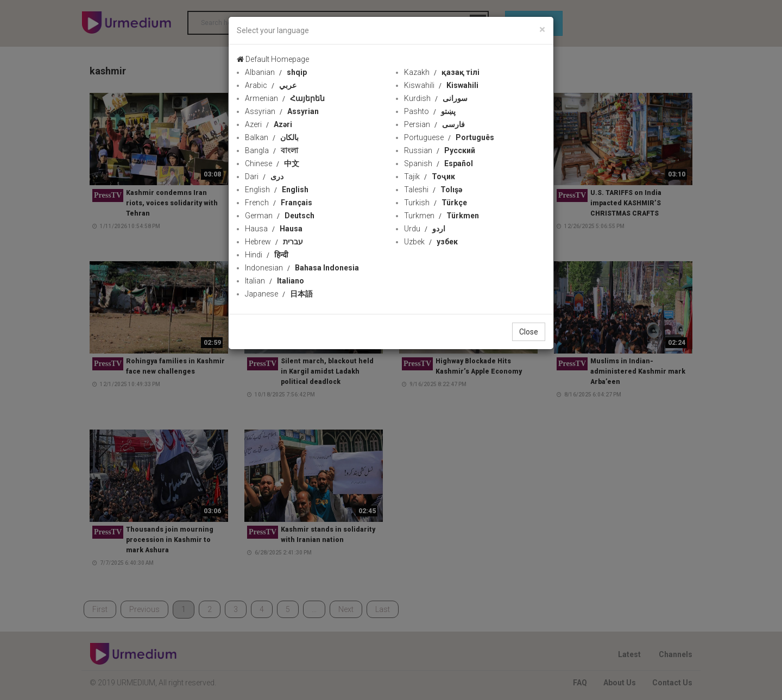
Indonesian (302, 268)
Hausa (274, 229)
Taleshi (433, 190)
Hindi (267, 255)
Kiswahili (441, 85)
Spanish (439, 163)
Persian (434, 124)
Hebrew (274, 242)
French (279, 203)
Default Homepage (273, 59)
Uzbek (431, 242)
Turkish (436, 203)
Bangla (272, 150)
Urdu (425, 229)
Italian (275, 281)
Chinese (272, 163)
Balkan (272, 137)
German (280, 216)
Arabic (271, 85)
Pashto (430, 111)
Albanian (276, 72)
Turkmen (442, 216)
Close (529, 332)
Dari (264, 176)
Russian (440, 150)
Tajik (430, 176)
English (277, 190)
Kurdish (436, 98)
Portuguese (449, 137)
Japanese (279, 294)
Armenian (285, 98)
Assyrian (282, 111)
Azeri (269, 124)
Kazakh (442, 72)
